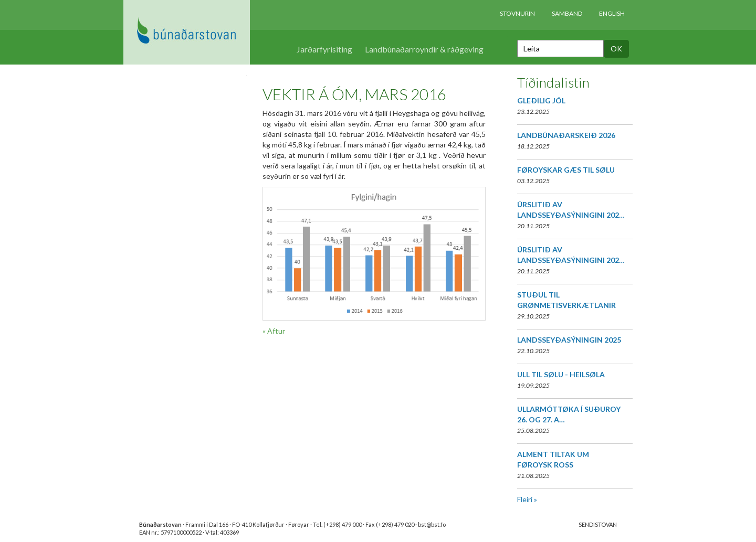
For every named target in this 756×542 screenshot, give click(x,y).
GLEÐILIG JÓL (541, 100)
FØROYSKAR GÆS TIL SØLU (566, 170)
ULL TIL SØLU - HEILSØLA (561, 374)
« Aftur (274, 331)
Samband (567, 13)
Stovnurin (517, 13)
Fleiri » (527, 499)
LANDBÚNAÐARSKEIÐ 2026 (566, 135)
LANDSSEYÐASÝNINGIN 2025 (569, 340)
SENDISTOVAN (598, 524)
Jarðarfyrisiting (324, 49)
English (612, 13)
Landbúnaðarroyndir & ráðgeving (424, 49)
